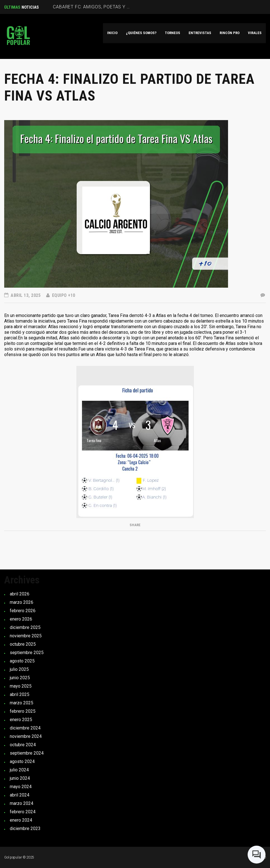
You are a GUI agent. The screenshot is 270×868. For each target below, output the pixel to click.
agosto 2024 (22, 761)
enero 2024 (21, 820)
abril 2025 (20, 694)
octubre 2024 (23, 745)
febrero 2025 (23, 711)
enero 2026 (21, 619)
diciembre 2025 (25, 627)
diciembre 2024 (25, 728)
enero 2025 (21, 720)
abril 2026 (20, 594)
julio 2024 (19, 770)
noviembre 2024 (26, 736)
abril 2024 (20, 795)
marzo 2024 (22, 803)
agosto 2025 (22, 661)
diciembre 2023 (25, 828)
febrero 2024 (23, 812)
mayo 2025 (21, 686)
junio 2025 (20, 678)
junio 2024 (20, 778)
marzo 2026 (22, 602)
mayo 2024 (21, 787)
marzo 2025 (22, 703)
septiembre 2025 (27, 653)
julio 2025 (19, 669)
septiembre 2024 (27, 753)
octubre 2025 (23, 644)
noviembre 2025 (26, 636)
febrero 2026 (23, 611)
